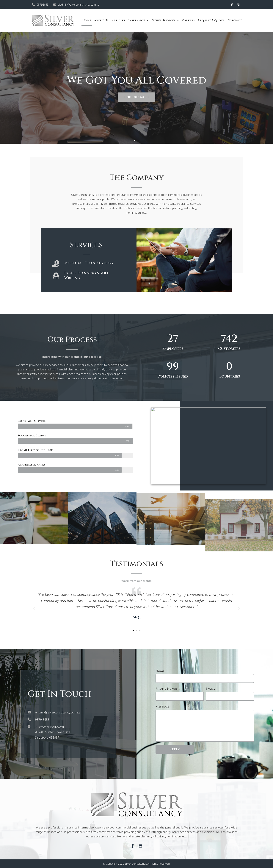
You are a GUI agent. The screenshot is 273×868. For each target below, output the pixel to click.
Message (162, 707)
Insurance (138, 20)
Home (87, 20)
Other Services (165, 20)
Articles (118, 20)
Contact (235, 20)
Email (210, 689)
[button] (135, 141)
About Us (101, 20)
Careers (188, 20)
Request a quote (211, 20)
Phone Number (167, 689)
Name (160, 671)
